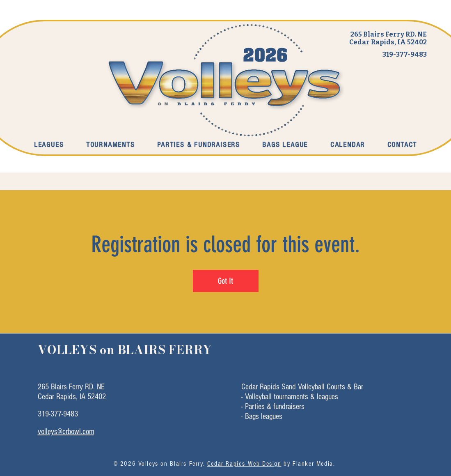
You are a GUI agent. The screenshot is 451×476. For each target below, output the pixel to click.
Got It (225, 281)
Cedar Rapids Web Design (244, 464)
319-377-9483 (405, 54)
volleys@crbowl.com (66, 432)
